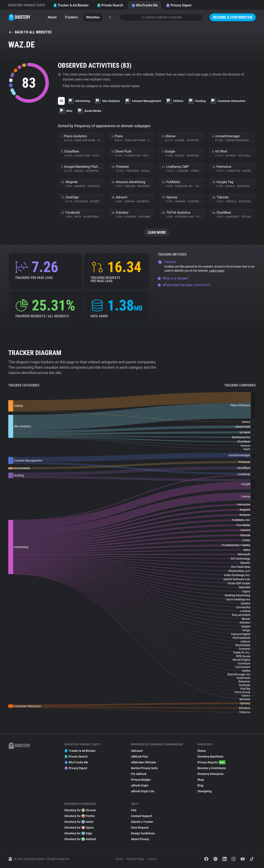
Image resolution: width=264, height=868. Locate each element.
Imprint (152, 859)
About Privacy (140, 839)
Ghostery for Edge (78, 833)
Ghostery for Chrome (80, 810)
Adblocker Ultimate (144, 762)
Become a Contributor (233, 17)
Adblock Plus (139, 757)
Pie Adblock (139, 774)
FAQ (134, 810)
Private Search (110, 5)
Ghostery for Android (80, 839)
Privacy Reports (211, 762)
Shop (201, 780)
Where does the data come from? (184, 285)
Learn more (218, 271)
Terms (119, 859)
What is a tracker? (173, 278)
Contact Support (142, 816)
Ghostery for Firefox (80, 816)
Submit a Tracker (142, 822)
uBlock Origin (140, 785)
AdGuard (137, 751)
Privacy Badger (141, 780)
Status (202, 751)
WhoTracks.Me (145, 5)
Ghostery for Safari (79, 822)
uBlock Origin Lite (143, 791)
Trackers (71, 17)
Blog (200, 785)
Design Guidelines (143, 833)
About (52, 17)
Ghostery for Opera (79, 828)
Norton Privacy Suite (144, 768)
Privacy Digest (179, 5)
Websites (93, 17)
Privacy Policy (135, 859)
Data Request (140, 828)
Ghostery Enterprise (210, 774)
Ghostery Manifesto (210, 757)
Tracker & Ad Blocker (71, 5)
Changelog (204, 791)
